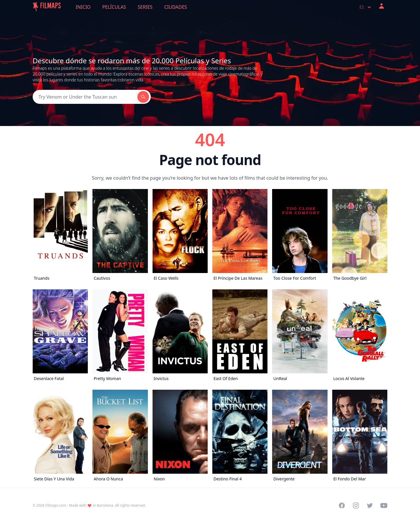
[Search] (85, 97)
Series (145, 7)
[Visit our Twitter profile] (370, 505)
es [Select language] (366, 7)
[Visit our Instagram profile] (356, 505)
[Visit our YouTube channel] (384, 505)
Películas (114, 7)
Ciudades (176, 7)
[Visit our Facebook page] (342, 505)
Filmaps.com (56, 505)
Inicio (83, 7)
